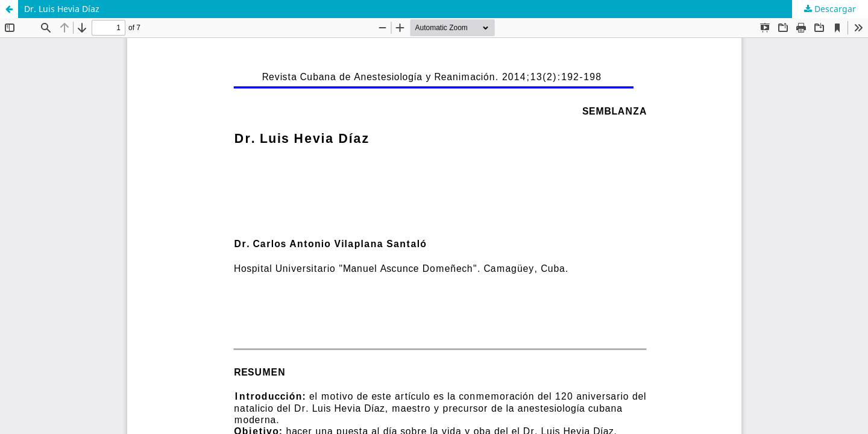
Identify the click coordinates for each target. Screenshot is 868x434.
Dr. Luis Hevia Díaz (62, 9)
